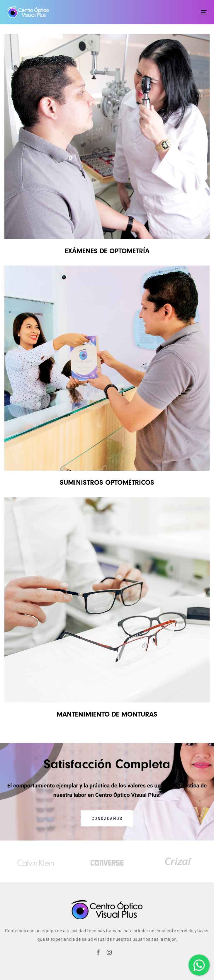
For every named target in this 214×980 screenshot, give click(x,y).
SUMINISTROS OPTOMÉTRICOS (107, 482)
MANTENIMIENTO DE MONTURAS (107, 714)
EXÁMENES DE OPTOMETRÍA (107, 251)
